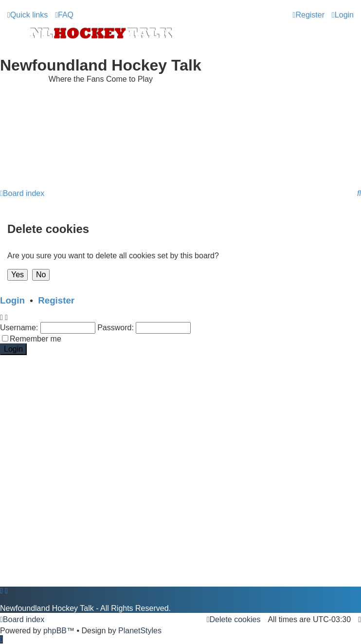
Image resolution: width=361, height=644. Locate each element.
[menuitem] (64, 15)
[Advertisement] (180, 160)
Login (12, 300)
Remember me (36, 339)
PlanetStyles (140, 631)
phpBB (55, 631)
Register (56, 300)
